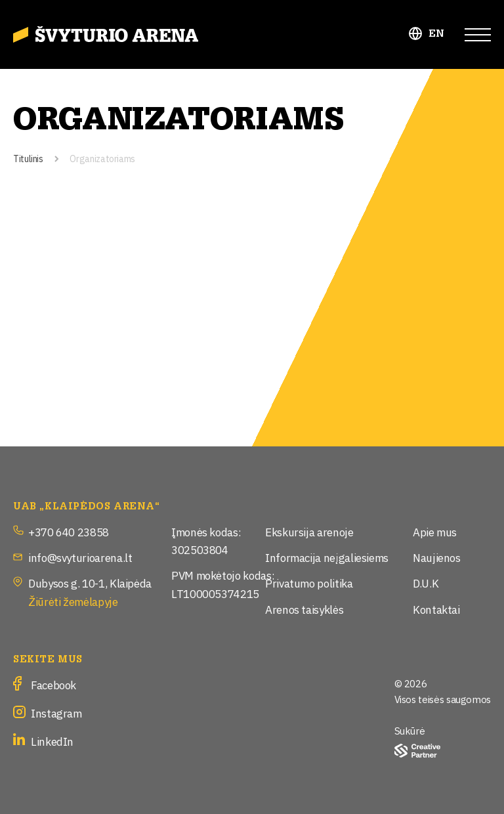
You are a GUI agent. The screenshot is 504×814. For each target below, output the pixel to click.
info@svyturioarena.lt (80, 557)
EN (437, 34)
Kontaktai (436, 609)
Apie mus (435, 531)
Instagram (56, 713)
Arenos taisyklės (304, 609)
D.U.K (426, 583)
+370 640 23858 (69, 531)
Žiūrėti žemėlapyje (73, 601)
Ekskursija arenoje (309, 531)
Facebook (53, 684)
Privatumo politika (309, 583)
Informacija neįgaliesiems (327, 557)
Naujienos (437, 557)
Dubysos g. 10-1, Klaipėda (90, 583)
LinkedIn (52, 741)
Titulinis (28, 158)
